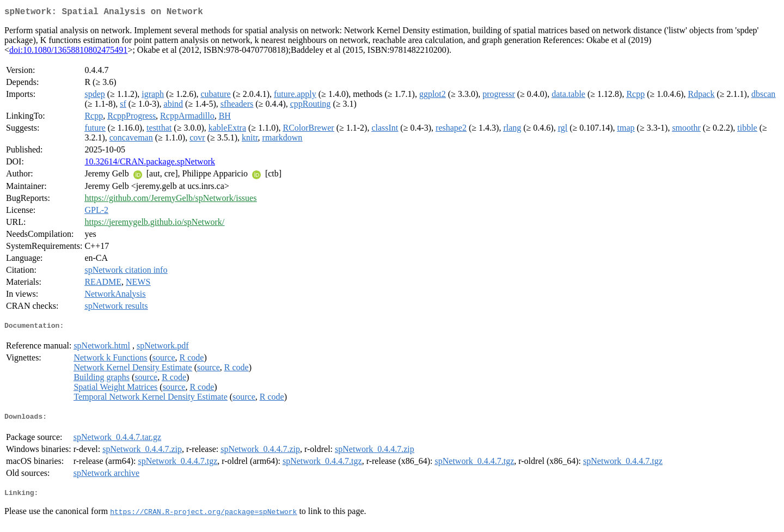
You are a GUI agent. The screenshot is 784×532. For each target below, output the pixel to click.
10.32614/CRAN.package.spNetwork (150, 164)
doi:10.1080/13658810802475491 (68, 52)
